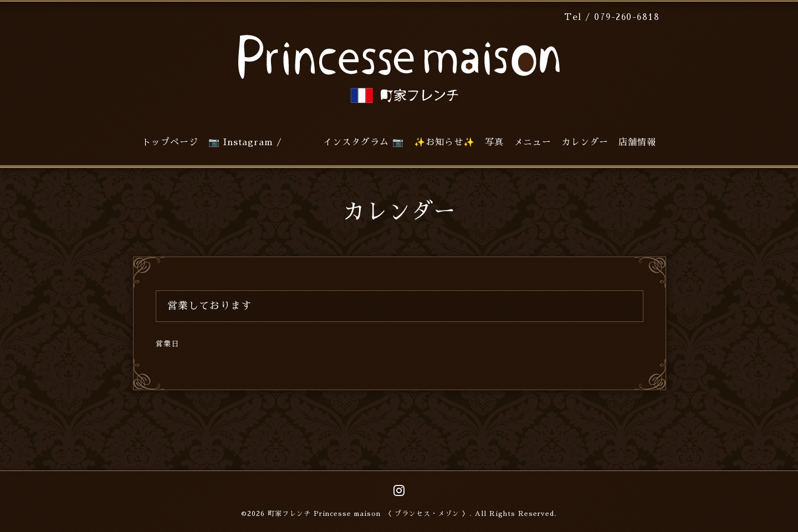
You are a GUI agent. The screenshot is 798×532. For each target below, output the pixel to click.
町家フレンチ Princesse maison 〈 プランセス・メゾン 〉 (369, 514)
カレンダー (585, 142)
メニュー (533, 142)
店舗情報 (637, 142)
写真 (494, 142)
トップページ (170, 142)
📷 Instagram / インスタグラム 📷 (306, 142)
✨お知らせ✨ (444, 142)
